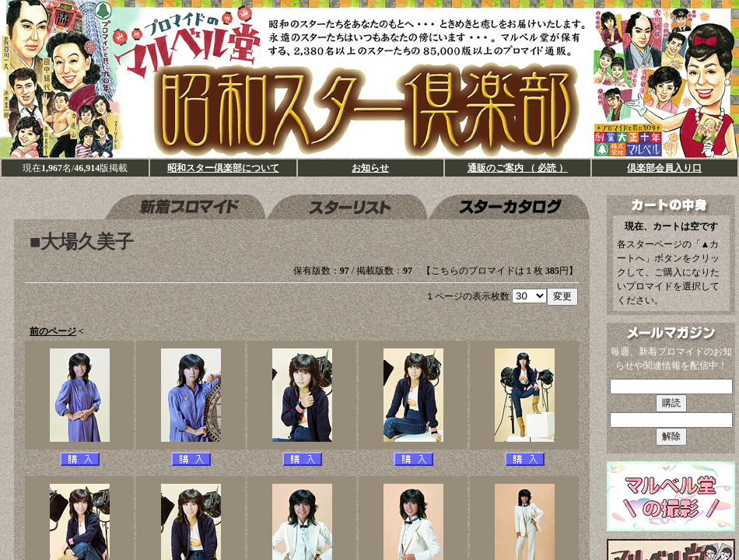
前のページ (53, 331)
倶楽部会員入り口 (664, 168)
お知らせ (370, 168)
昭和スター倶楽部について (223, 168)
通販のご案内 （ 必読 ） (518, 168)
